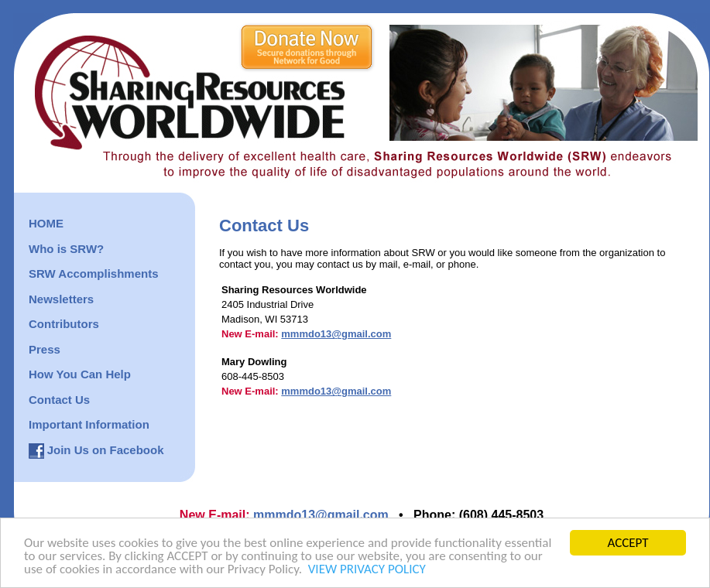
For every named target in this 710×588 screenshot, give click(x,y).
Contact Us (59, 400)
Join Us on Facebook (106, 450)
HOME (46, 223)
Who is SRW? (66, 249)
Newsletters (61, 299)
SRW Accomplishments (94, 273)
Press (45, 349)
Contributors (64, 324)
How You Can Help (80, 374)
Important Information (89, 424)
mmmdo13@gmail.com (336, 334)
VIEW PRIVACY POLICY (367, 570)
